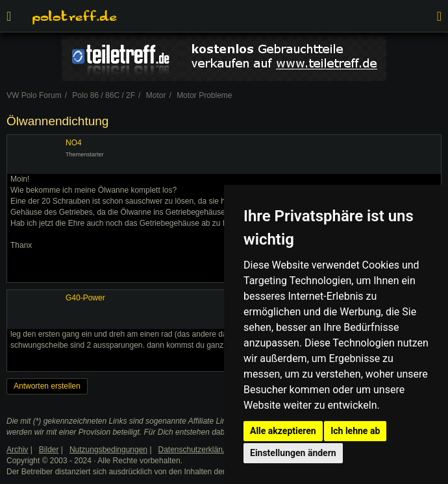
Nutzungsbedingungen (108, 450)
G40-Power (85, 298)
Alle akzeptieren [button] (283, 431)
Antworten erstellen (47, 386)
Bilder (49, 450)
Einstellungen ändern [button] (293, 453)
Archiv (17, 450)
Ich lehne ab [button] (355, 431)
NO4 (74, 143)
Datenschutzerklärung (196, 450)
